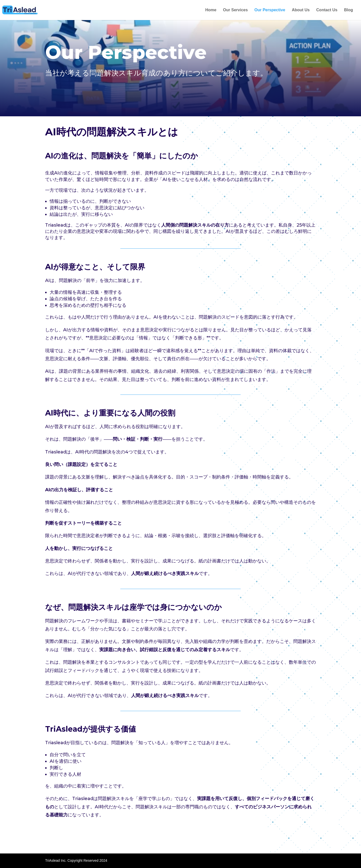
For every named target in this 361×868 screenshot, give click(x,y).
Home (211, 10)
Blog (348, 10)
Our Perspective (270, 10)
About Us (301, 10)
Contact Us (327, 10)
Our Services (236, 10)
